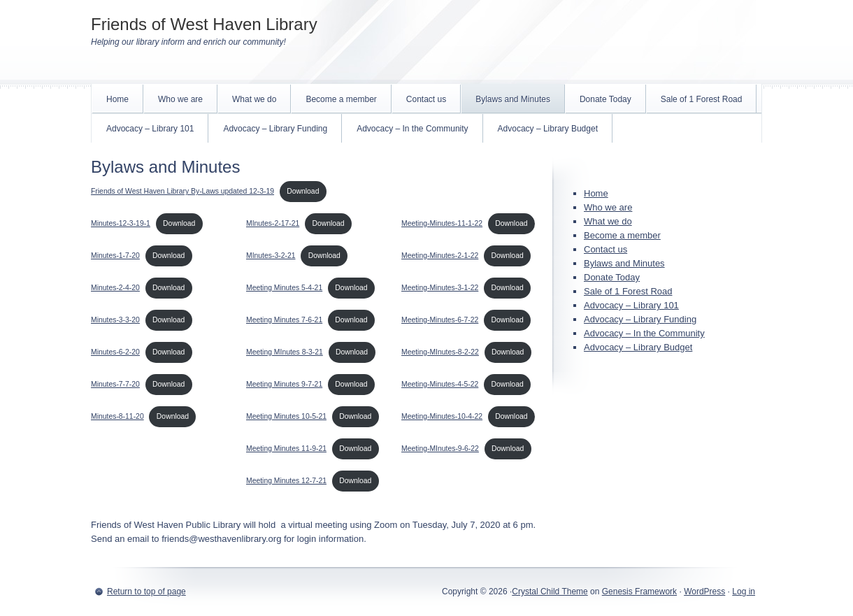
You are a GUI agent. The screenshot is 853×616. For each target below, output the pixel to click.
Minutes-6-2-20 (115, 352)
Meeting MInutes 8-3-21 (285, 352)
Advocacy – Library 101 (150, 129)
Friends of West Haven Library (204, 24)
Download (303, 191)
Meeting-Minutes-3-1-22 (440, 288)
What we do (254, 99)
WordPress (704, 592)
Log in (744, 592)
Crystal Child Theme (550, 592)
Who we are (180, 99)
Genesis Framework (639, 592)
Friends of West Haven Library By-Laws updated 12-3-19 (182, 191)
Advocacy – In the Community (412, 129)
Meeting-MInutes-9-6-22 (440, 449)
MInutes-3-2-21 (271, 256)
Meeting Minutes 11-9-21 (286, 449)
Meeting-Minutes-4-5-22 (440, 384)
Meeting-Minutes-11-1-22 (442, 223)
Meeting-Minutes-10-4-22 (442, 416)
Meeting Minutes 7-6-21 (284, 320)
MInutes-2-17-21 (273, 223)
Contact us (426, 99)
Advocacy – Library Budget (548, 129)
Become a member (341, 99)
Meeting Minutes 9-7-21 (284, 384)
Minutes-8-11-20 (117, 416)
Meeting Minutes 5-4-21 (284, 288)
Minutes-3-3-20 (115, 320)
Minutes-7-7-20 (115, 384)
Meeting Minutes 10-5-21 (286, 416)
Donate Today (605, 99)
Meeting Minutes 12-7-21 (286, 481)
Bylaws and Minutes (513, 99)
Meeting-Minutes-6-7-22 (440, 320)
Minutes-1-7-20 (115, 256)
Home (117, 99)
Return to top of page (146, 592)
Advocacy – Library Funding (275, 129)
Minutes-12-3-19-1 (121, 223)
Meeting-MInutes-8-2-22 (440, 352)
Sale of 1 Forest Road (702, 99)
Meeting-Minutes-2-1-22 (440, 256)
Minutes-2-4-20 (115, 288)
